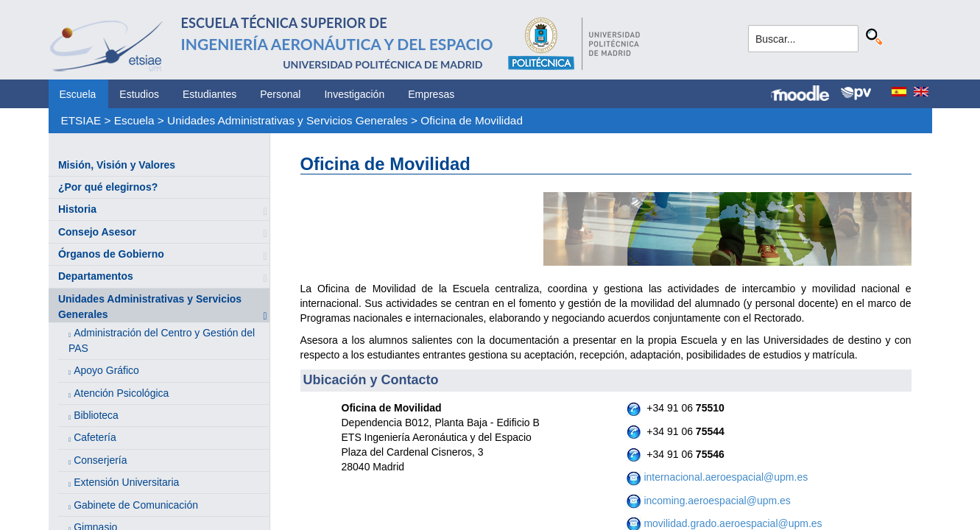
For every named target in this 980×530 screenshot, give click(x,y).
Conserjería (100, 460)
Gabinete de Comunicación (136, 505)
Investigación (354, 94)
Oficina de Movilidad (472, 120)
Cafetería (95, 437)
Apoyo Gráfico (106, 370)
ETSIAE (81, 120)
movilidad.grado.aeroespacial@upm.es (733, 523)
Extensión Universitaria (126, 482)
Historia (77, 209)
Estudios (139, 94)
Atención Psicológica (121, 393)
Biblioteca (96, 415)
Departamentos (96, 276)
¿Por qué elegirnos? (108, 187)
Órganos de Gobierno (111, 254)
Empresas (431, 94)
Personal (280, 94)
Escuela (78, 94)
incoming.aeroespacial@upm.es (716, 501)
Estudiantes (209, 94)
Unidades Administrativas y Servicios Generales (288, 120)
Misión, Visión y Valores (117, 165)
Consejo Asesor (97, 232)
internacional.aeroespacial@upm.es (725, 477)
